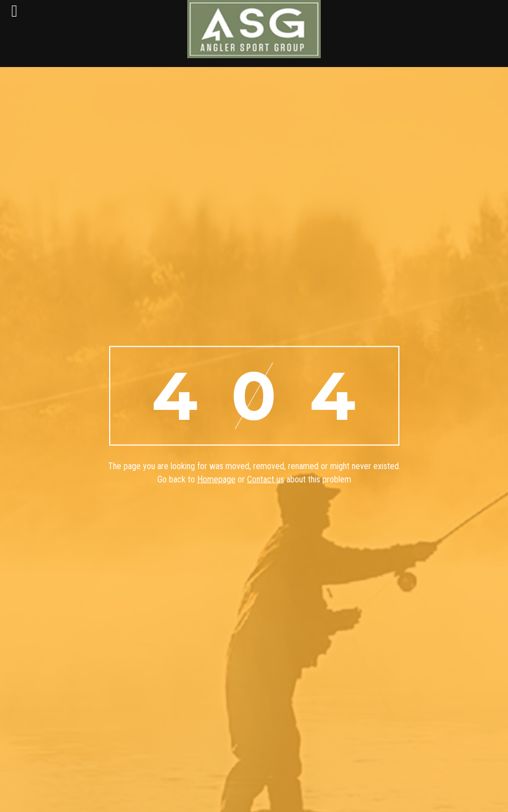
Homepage (216, 479)
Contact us (266, 479)
